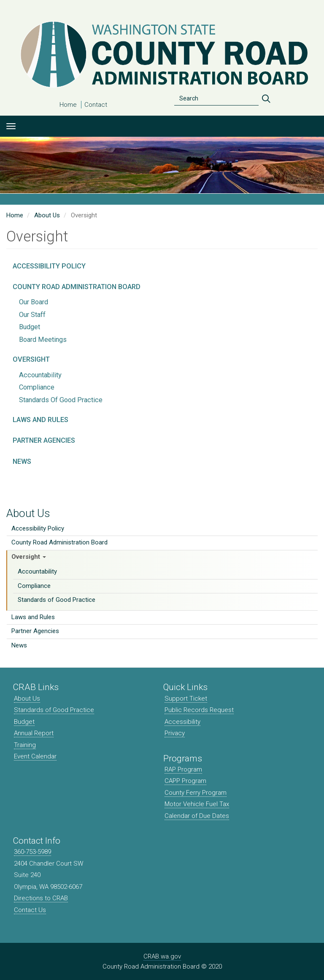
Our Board (34, 302)
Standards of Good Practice (57, 600)
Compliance (34, 586)
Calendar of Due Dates (197, 816)
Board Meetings (43, 340)
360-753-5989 (32, 852)
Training (25, 745)
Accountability (37, 571)
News (19, 645)
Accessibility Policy (38, 528)
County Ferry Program (196, 793)
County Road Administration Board (59, 542)
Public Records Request (199, 710)
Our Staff (32, 315)
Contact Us (30, 910)
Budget (30, 327)
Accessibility (182, 722)
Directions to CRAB (41, 898)
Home (68, 105)
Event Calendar (35, 756)
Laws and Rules (33, 617)
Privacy (175, 733)
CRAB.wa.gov (162, 956)
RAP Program (183, 769)
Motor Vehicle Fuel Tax (197, 804)
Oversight (29, 557)
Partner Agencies (35, 631)
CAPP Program (185, 781)
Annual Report (34, 733)
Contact (96, 105)
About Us (28, 513)
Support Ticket (186, 698)
